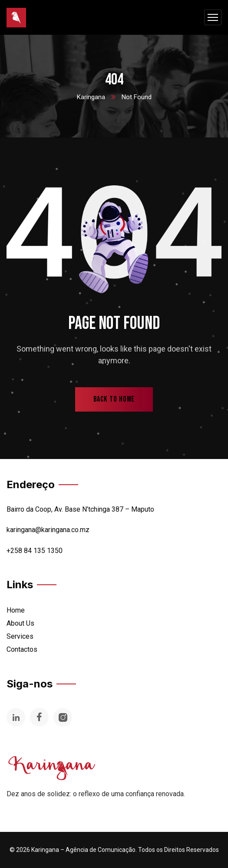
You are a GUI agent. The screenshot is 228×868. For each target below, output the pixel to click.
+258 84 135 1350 (35, 551)
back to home (114, 399)
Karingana (91, 97)
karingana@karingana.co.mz (48, 530)
